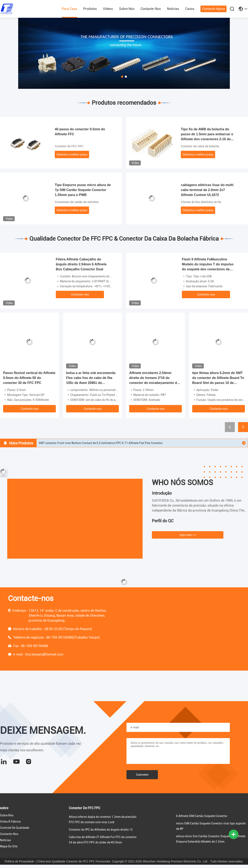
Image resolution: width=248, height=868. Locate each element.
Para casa (69, 9)
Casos (190, 9)
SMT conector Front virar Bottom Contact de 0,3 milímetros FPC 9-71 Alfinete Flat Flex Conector (101, 443)
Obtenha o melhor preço (72, 154)
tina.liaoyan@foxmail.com (44, 654)
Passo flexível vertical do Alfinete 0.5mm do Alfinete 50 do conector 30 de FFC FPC (29, 378)
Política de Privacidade (19, 861)
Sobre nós (127, 9)
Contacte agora (213, 9)
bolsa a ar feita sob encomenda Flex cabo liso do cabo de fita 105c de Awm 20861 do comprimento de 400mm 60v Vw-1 (92, 378)
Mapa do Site (9, 846)
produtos (90, 9)
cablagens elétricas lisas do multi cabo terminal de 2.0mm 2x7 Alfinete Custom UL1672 (207, 190)
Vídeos (108, 9)
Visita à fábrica (10, 822)
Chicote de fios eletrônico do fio (201, 202)
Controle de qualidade (15, 828)
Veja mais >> (188, 535)
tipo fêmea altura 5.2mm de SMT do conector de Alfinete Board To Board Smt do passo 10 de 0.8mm (218, 378)
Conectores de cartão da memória (77, 202)
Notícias (173, 9)
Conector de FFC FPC (69, 146)
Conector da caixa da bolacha (200, 146)
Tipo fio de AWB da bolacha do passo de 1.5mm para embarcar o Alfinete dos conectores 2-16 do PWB (207, 135)
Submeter (142, 775)
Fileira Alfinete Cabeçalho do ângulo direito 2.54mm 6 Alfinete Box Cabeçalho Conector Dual (81, 264)
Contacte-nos (151, 9)
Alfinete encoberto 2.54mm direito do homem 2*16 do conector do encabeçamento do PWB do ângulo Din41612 (154, 378)
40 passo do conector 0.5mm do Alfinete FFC (80, 132)
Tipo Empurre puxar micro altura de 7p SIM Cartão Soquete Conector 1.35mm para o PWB (83, 190)
